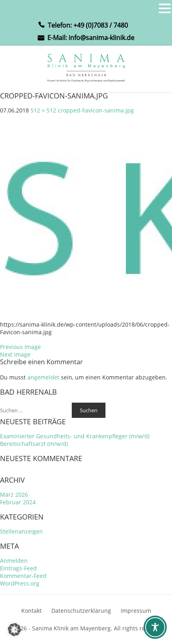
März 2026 (14, 495)
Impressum (136, 611)
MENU (18, 10)
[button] (14, 630)
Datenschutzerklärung (81, 611)
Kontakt (31, 611)
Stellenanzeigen (21, 531)
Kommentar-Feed (23, 576)
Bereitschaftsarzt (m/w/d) (34, 444)
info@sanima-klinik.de (101, 38)
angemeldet (43, 377)
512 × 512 (43, 110)
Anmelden (14, 561)
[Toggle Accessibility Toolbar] (155, 627)
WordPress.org (20, 583)
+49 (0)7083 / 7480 (101, 25)
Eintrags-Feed (18, 568)
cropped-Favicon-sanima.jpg (96, 110)
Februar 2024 (18, 502)
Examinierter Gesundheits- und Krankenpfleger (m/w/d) (75, 436)
